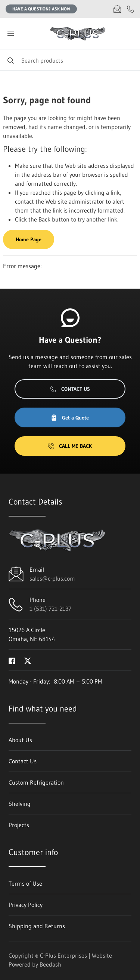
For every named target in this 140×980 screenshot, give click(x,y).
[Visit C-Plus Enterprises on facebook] (12, 660)
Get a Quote (70, 418)
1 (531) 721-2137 (50, 609)
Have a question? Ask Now (41, 9)
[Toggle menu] (10, 34)
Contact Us (70, 389)
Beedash (50, 964)
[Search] (70, 60)
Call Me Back (70, 446)
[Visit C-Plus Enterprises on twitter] (28, 660)
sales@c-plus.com (52, 578)
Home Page (29, 239)
